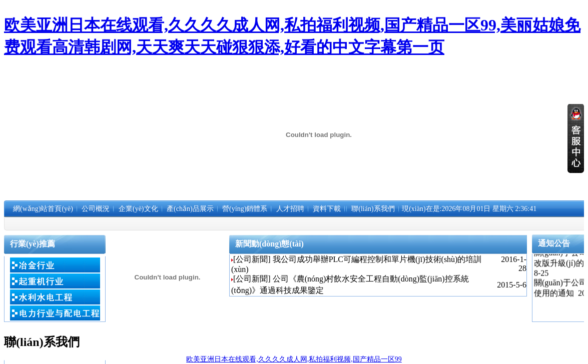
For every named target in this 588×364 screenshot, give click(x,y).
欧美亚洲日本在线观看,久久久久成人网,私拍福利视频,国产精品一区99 (294, 359)
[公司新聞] (252, 259)
